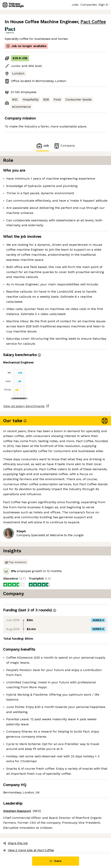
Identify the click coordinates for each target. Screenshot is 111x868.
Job (42, 146)
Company (64, 146)
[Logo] (13, 5)
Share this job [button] (15, 843)
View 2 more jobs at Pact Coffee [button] (29, 850)
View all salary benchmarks (24, 406)
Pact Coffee (93, 22)
